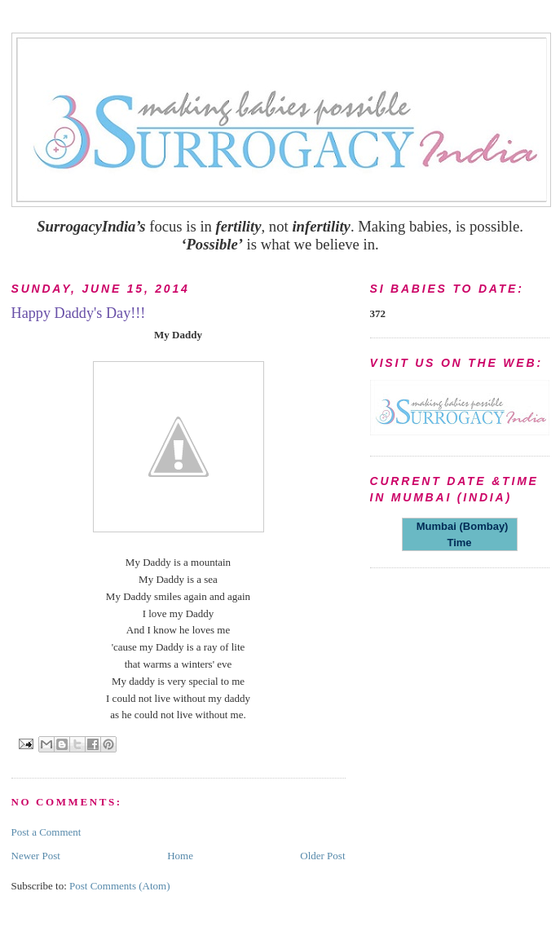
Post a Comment (46, 832)
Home (180, 856)
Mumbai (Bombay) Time (460, 534)
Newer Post (36, 856)
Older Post (322, 856)
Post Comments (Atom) (120, 886)
